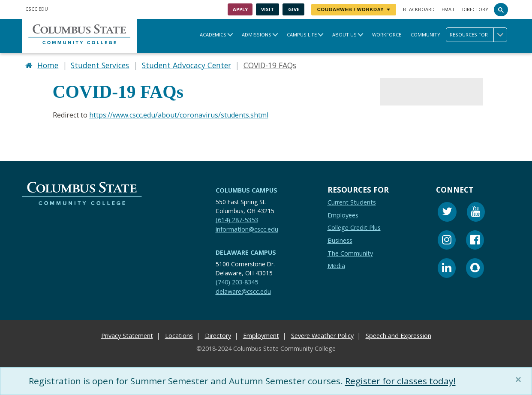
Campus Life (302, 35)
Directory (475, 9)
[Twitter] (447, 213)
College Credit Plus (354, 228)
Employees (343, 215)
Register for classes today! (400, 381)
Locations (179, 336)
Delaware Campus (246, 253)
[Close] (520, 380)
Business (340, 240)
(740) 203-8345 (237, 282)
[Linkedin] (447, 270)
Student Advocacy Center (186, 65)
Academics (213, 35)
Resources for (478, 35)
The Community (350, 253)
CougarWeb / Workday (354, 9)
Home (48, 65)
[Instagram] (447, 241)
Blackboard (419, 9)
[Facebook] (475, 241)
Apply (240, 9)
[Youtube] (476, 213)
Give (294, 9)
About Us (344, 35)
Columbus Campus (246, 190)
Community (425, 35)
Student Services (100, 65)
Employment (261, 336)
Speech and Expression (398, 336)
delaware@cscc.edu (243, 291)
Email (448, 9)
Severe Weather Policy (322, 336)
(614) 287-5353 (237, 220)
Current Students (352, 203)
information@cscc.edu (247, 229)
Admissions (257, 35)
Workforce (387, 35)
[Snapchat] (475, 270)
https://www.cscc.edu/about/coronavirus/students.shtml (179, 115)
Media (336, 266)
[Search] (501, 9)
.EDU (37, 9)
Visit (268, 9)
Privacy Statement (127, 336)
